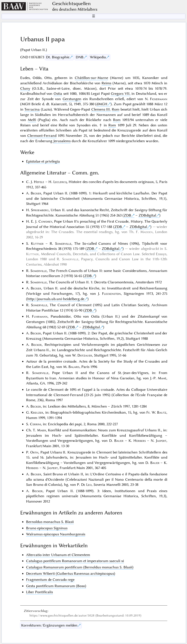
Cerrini (35, 424)
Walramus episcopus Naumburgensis (56, 534)
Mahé (162, 378)
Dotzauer (85, 355)
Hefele (39, 182)
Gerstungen (72, 99)
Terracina (32, 109)
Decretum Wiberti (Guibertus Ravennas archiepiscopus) (71, 574)
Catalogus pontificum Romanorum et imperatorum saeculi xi (75, 561)
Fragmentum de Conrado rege (50, 580)
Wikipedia (98, 57)
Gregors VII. (121, 94)
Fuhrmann (40, 316)
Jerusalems (62, 141)
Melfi (32, 120)
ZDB (127, 215)
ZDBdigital (147, 215)
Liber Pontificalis (39, 592)
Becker (36, 193)
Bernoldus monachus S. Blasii (50, 522)
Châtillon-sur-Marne (91, 78)
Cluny (25, 88)
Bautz (162, 412)
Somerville (63, 244)
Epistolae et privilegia (43, 161)
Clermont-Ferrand (42, 136)
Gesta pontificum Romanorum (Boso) (56, 586)
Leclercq (60, 182)
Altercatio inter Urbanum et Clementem (58, 555)
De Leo (86, 485)
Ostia (58, 94)
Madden (146, 232)
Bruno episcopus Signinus (47, 528)
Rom (116, 109)
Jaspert (161, 441)
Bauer (119, 441)
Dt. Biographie (58, 57)
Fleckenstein (111, 294)
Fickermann (159, 99)
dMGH (102, 104)
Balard (74, 367)
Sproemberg (40, 210)
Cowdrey (45, 221)
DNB (80, 57)
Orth (34, 452)
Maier (42, 430)
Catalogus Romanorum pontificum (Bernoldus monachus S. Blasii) (80, 567)
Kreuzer (37, 412)
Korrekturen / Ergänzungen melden (49, 625)
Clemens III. (101, 109)
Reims (106, 83)
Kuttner (37, 244)
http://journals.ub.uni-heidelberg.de (56, 299)
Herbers (140, 441)
